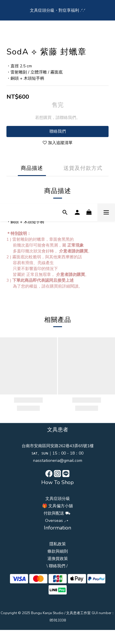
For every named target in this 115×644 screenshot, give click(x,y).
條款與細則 (58, 551)
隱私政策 (58, 544)
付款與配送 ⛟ (57, 513)
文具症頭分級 (58, 499)
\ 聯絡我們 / (57, 566)
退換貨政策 (58, 559)
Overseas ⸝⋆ (57, 521)
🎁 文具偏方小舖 (57, 506)
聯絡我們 (58, 131)
